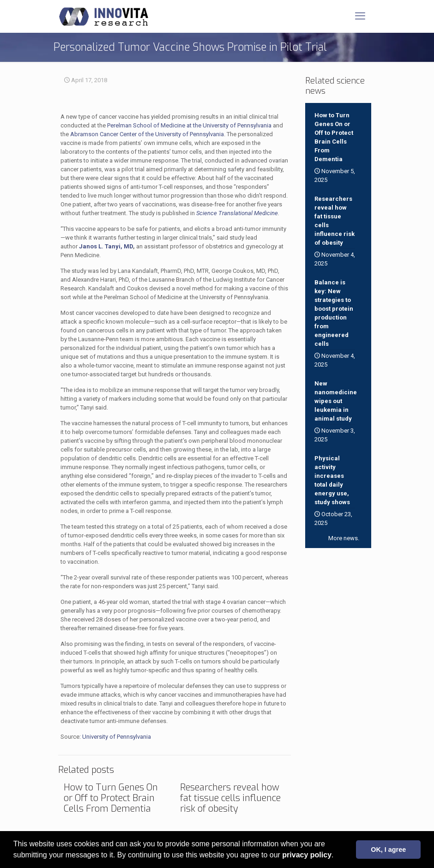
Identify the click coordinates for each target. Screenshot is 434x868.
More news (343, 538)
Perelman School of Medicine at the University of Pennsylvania (189, 125)
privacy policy (307, 855)
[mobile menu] (360, 16)
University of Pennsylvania (117, 737)
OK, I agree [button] (388, 850)
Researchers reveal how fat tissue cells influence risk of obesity (230, 798)
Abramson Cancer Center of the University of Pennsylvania (147, 134)
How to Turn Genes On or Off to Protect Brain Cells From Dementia (111, 798)
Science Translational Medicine (237, 213)
